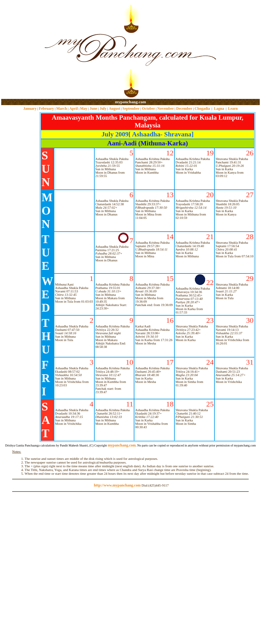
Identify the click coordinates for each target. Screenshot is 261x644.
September (131, 109)
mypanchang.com (130, 102)
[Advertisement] (21, 50)
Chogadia (202, 109)
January (30, 109)
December (184, 109)
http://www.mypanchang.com (117, 485)
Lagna (219, 109)
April (73, 109)
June (94, 109)
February (46, 109)
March (61, 109)
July (103, 109)
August (114, 109)
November (166, 109)
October (148, 109)
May (84, 109)
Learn (233, 109)
